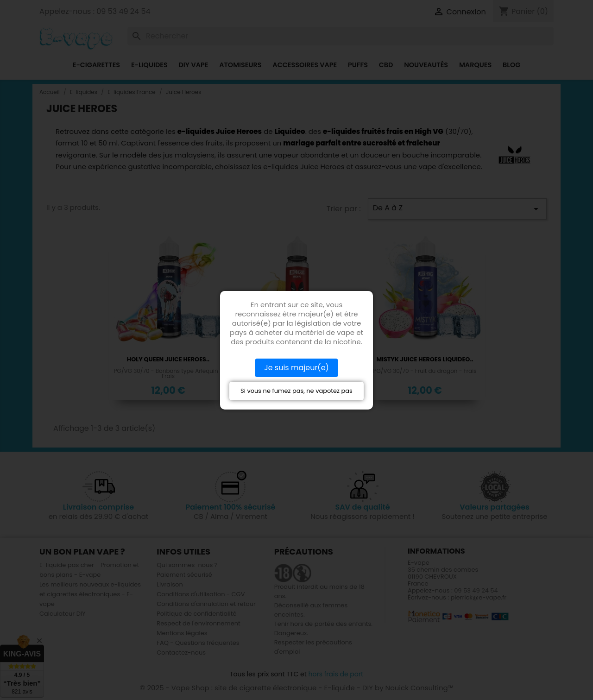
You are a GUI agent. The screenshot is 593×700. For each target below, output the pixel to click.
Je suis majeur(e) (296, 368)
